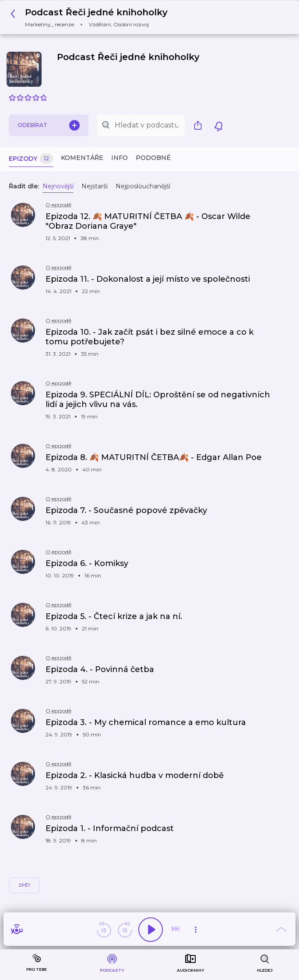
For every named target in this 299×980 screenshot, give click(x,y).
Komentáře (82, 158)
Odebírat (49, 125)
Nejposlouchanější (143, 186)
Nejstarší (95, 186)
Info (120, 158)
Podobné (153, 158)
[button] (91, 17)
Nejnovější (58, 186)
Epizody (31, 159)
